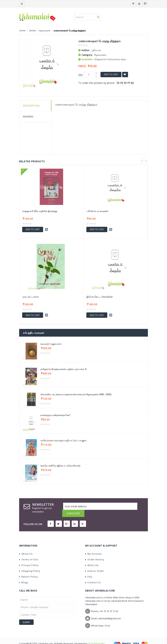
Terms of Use (29, 552)
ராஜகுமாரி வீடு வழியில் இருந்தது (40, 211)
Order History (95, 552)
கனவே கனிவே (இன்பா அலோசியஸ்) (60, 466)
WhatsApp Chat (101, 618)
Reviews (28, 117)
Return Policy (29, 569)
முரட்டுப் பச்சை (30, 297)
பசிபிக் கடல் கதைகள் (97, 211)
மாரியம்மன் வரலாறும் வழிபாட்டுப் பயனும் (63, 440)
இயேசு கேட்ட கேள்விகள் (100, 297)
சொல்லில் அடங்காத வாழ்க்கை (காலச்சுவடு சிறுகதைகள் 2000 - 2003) (76, 394)
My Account (93, 547)
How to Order (95, 564)
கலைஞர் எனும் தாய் (51, 344)
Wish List (92, 558)
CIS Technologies (96, 636)
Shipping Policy (30, 564)
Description (31, 106)
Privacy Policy (29, 558)
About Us (26, 547)
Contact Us (93, 575)
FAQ (89, 569)
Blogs (24, 575)
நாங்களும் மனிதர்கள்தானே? (55, 415)
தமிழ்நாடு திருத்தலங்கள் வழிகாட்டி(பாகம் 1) (63, 369)
